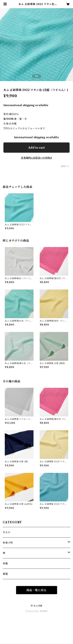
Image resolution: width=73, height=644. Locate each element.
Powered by (36, 611)
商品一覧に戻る (37, 590)
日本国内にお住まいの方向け (37, 158)
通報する (65, 166)
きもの (6, 532)
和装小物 (8, 543)
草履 (5, 563)
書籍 (5, 574)
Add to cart (36, 148)
